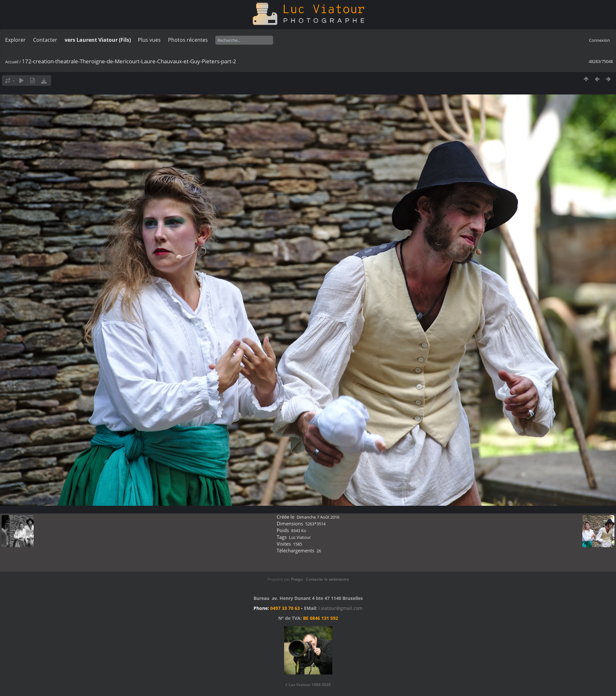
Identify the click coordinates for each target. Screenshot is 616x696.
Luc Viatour (300, 537)
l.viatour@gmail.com (340, 608)
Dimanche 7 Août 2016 (318, 517)
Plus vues (149, 40)
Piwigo (297, 579)
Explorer (15, 40)
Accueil (12, 62)
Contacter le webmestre (327, 579)
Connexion (599, 40)
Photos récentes (188, 40)
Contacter (45, 40)
